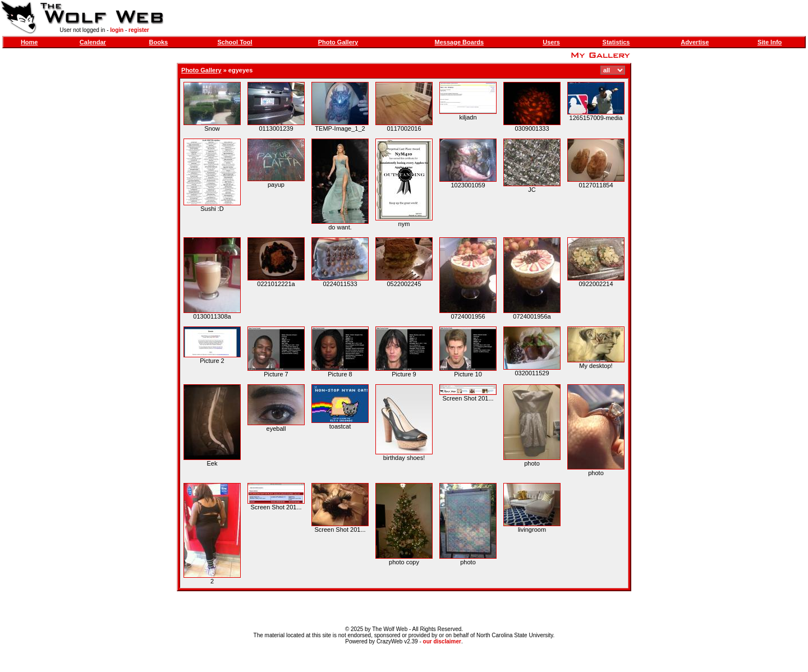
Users (551, 42)
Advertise (695, 42)
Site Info (770, 42)
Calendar (93, 42)
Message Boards (459, 42)
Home (29, 42)
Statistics (616, 42)
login (117, 30)
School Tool (235, 42)
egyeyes (240, 70)
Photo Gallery (338, 42)
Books (159, 42)
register (139, 30)
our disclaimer (442, 641)
